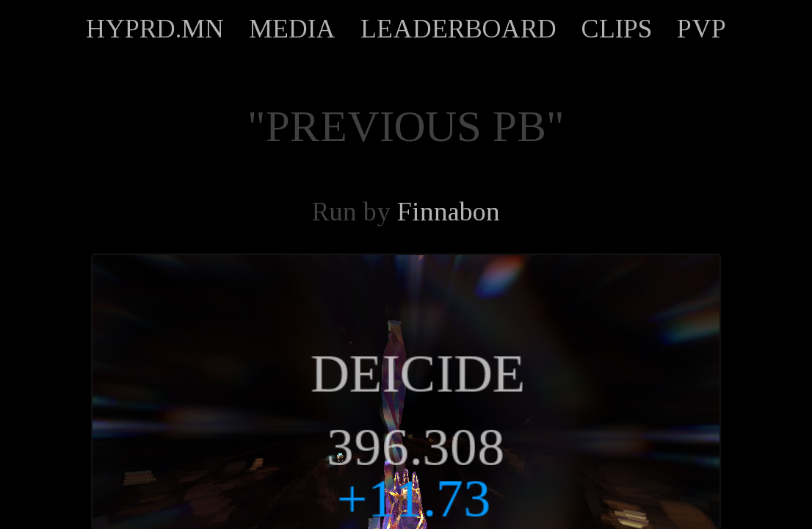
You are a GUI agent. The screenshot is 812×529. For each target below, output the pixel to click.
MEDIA (292, 29)
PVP (702, 29)
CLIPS (617, 29)
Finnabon (449, 212)
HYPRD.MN (155, 29)
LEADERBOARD (458, 29)
